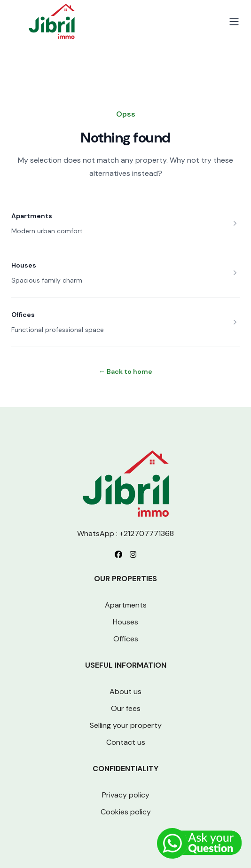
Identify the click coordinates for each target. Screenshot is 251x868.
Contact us (126, 742)
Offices (23, 315)
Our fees (126, 708)
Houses (24, 265)
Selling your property (126, 725)
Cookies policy (126, 812)
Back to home (125, 371)
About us (125, 691)
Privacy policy (126, 795)
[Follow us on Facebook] (118, 554)
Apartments (32, 216)
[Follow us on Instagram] (133, 554)
